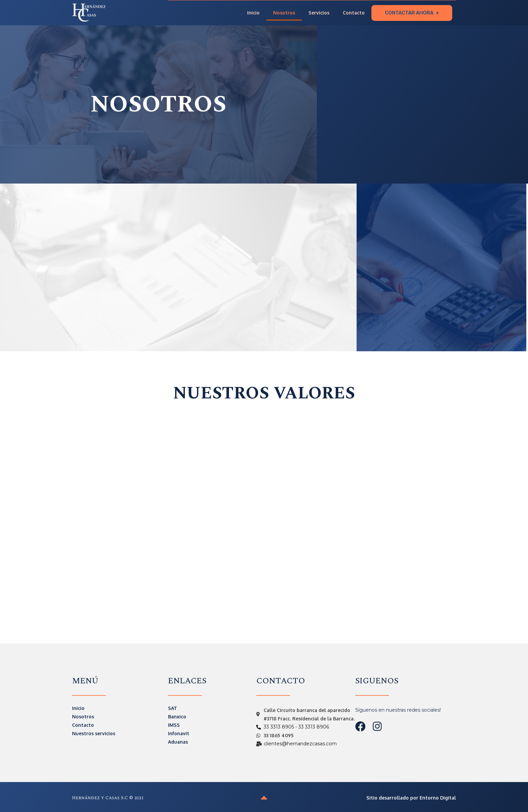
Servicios (319, 13)
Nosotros (284, 13)
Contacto (354, 13)
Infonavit (179, 733)
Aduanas (178, 741)
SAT (173, 708)
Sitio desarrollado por (411, 797)
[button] (412, 13)
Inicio (253, 13)
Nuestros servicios (94, 733)
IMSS (174, 725)
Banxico (177, 716)
